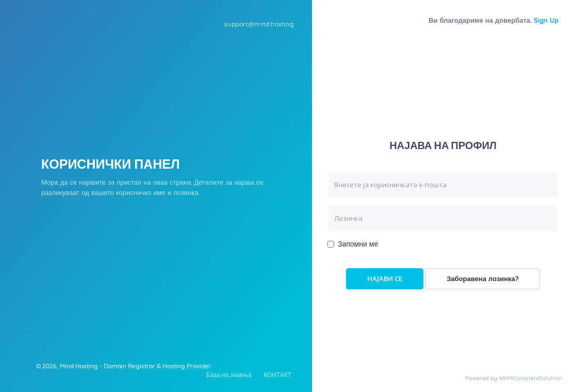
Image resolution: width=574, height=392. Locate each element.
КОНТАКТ (277, 375)
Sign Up (546, 20)
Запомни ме (353, 244)
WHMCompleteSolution (530, 378)
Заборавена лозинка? (483, 279)
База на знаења (229, 375)
